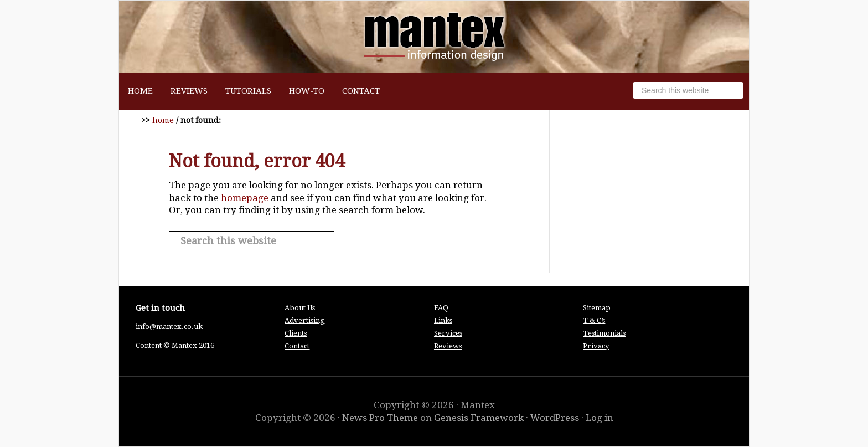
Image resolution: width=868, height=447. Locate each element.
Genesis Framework (479, 418)
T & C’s (594, 320)
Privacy (596, 346)
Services (448, 333)
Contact (297, 346)
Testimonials (604, 333)
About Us (300, 308)
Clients (296, 333)
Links (443, 320)
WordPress (555, 418)
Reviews (448, 346)
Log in (600, 418)
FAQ (441, 308)
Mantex (434, 37)
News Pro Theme (380, 418)
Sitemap (597, 308)
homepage (245, 198)
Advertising (304, 320)
